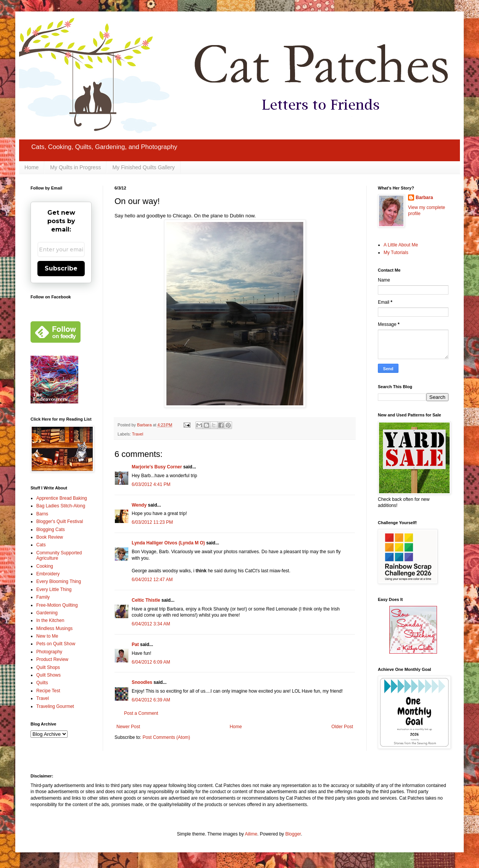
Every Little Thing (54, 589)
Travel (138, 434)
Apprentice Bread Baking (62, 498)
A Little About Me (401, 245)
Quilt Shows (48, 675)
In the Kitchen (50, 620)
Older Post (342, 727)
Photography (49, 652)
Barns (42, 514)
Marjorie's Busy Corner (157, 467)
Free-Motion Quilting (57, 605)
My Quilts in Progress (75, 167)
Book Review (50, 537)
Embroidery (48, 574)
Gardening (47, 613)
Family (43, 597)
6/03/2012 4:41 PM (151, 484)
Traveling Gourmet (55, 706)
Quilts (42, 683)
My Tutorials (396, 253)
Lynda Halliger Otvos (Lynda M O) (168, 543)
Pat (135, 645)
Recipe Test (48, 691)
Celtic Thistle (146, 600)
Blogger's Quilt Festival (60, 521)
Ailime (251, 834)
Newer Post (128, 727)
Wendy (139, 505)
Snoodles (142, 682)
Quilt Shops (48, 667)
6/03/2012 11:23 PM (152, 522)
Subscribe (61, 268)
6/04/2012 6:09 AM (151, 662)
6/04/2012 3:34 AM (151, 624)
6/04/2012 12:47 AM (152, 580)
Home (31, 167)
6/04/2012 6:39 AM (151, 700)
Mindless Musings (54, 628)
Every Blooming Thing (59, 581)
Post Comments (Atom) (166, 737)
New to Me (47, 636)
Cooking (45, 566)
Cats (41, 545)
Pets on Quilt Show (56, 644)
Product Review (52, 659)
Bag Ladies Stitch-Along (61, 506)
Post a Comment (141, 713)
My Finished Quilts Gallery (143, 167)
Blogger (293, 834)
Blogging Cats (51, 530)
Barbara (424, 198)
